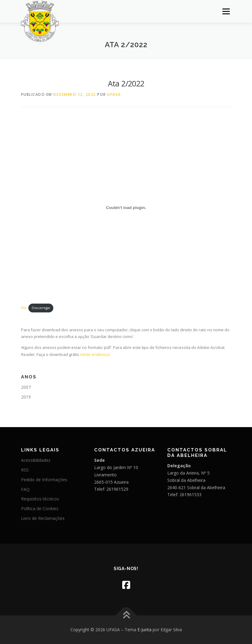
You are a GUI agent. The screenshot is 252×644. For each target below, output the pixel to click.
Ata (24, 308)
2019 (26, 397)
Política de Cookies (40, 508)
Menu (226, 11)
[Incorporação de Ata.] (126, 207)
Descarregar (41, 308)
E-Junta (144, 630)
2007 (26, 387)
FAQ (25, 489)
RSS (25, 470)
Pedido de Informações (44, 480)
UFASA (114, 94)
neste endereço (95, 354)
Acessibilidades (36, 460)
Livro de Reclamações (43, 518)
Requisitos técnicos (40, 499)
